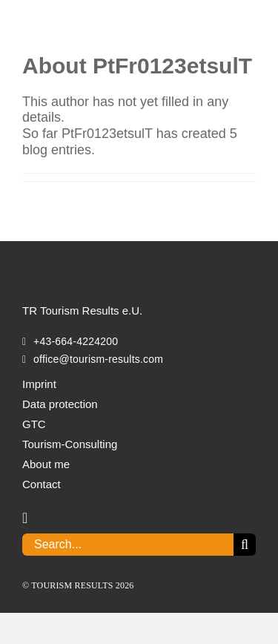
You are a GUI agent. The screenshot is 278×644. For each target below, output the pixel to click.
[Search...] (128, 545)
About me (46, 464)
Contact (42, 484)
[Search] (245, 545)
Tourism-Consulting (70, 444)
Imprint (39, 384)
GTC (34, 424)
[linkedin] (25, 518)
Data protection (60, 404)
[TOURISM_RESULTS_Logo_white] (96, 261)
